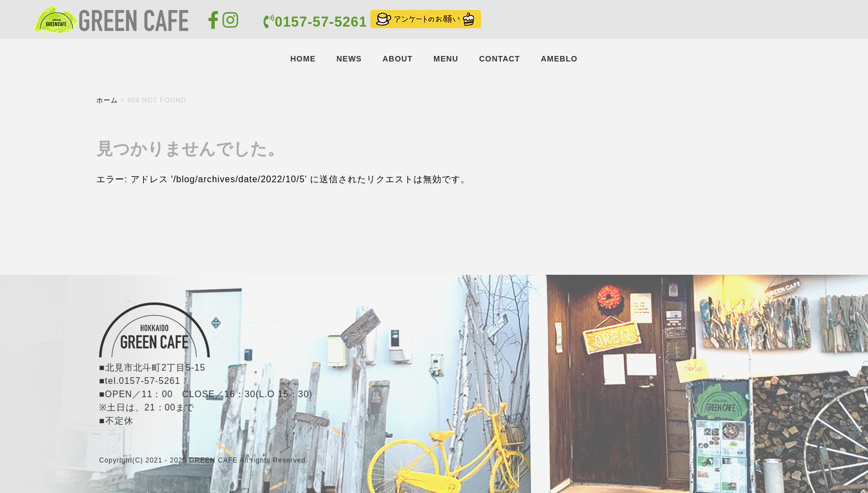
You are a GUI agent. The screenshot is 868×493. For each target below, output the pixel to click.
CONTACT (499, 59)
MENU (446, 59)
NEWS (349, 59)
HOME (303, 59)
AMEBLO (559, 59)
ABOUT (398, 59)
